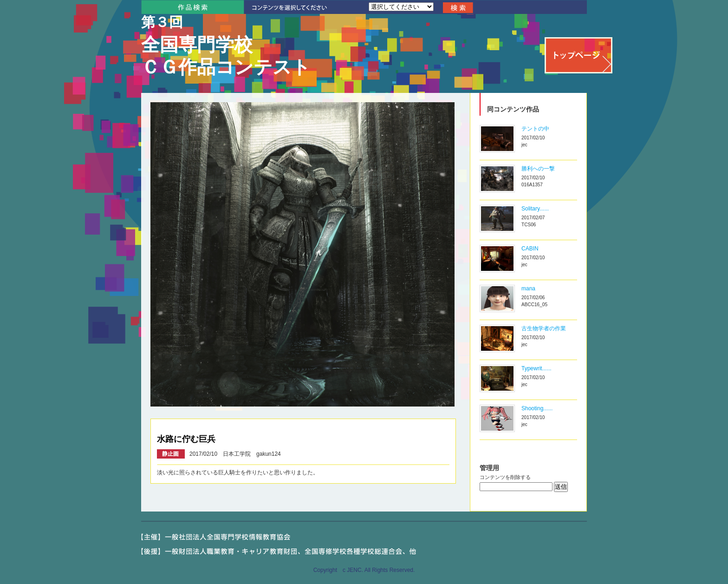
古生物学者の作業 (544, 328)
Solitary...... (535, 209)
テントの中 (535, 129)
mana (528, 289)
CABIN (530, 249)
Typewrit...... (536, 368)
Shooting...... (537, 408)
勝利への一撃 (538, 169)
